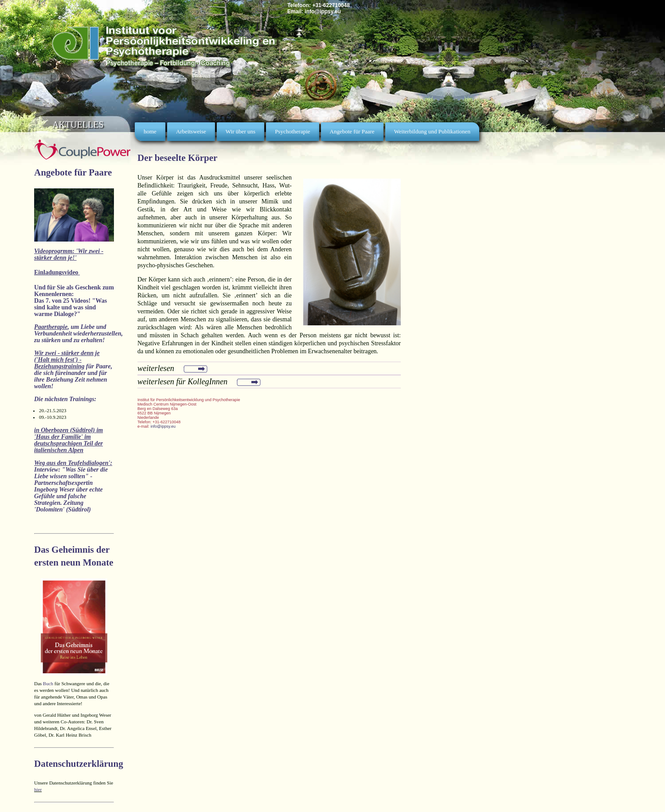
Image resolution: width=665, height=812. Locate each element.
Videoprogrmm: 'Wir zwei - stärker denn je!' (69, 254)
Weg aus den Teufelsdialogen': (73, 463)
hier (38, 789)
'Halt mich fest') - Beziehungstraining (59, 363)
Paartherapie (51, 327)
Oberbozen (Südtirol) (68, 430)
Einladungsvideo (57, 272)
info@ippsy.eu (323, 12)
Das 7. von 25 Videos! (62, 301)
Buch (48, 683)
